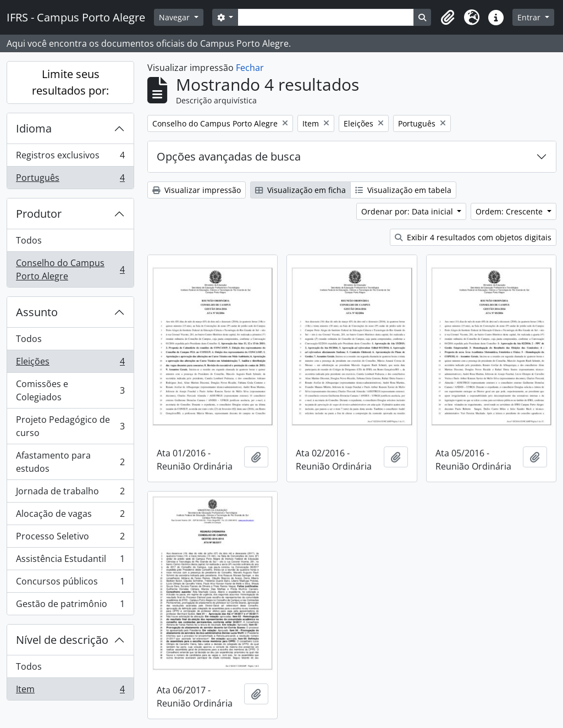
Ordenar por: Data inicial (408, 211)
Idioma (34, 128)
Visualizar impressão (197, 190)
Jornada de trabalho (70, 493)
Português (70, 180)
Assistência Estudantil (70, 561)
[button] (448, 18)
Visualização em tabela (403, 190)
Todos (29, 240)
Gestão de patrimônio (70, 606)
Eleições (70, 364)
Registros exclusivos (70, 158)
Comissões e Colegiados (70, 390)
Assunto (37, 312)
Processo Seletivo (70, 539)
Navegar (175, 17)
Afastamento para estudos (70, 462)
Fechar (250, 68)
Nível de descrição (62, 640)
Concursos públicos (70, 584)
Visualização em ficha (300, 190)
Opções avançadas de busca (229, 156)
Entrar (530, 17)
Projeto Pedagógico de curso (70, 426)
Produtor (39, 214)
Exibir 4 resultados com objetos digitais (473, 237)
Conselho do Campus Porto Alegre (70, 269)
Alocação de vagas (70, 516)
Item (70, 691)
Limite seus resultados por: (70, 82)
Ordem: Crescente (510, 211)
